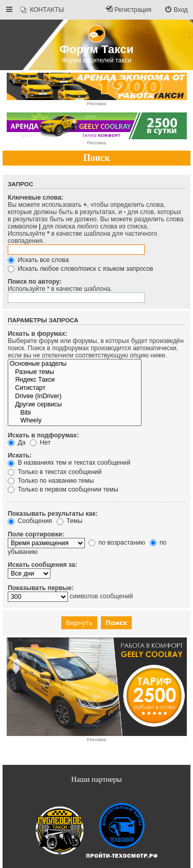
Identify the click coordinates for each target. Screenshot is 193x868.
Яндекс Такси (75, 380)
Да (17, 443)
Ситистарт (75, 388)
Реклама (97, 104)
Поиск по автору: (35, 282)
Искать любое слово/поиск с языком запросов (81, 269)
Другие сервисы (75, 405)
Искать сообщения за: (42, 565)
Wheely (75, 421)
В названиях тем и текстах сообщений (69, 463)
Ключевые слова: (36, 198)
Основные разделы (75, 364)
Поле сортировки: (36, 534)
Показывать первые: (41, 588)
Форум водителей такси (97, 60)
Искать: (20, 455)
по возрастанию (117, 543)
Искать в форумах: (38, 334)
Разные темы (75, 372)
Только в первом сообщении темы (63, 489)
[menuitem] (42, 10)
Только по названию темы (51, 481)
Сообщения (30, 521)
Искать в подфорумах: (43, 435)
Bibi (75, 413)
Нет (40, 443)
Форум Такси (97, 49)
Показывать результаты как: (53, 514)
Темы (69, 521)
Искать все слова (38, 260)
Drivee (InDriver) (75, 397)
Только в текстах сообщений (55, 472)
